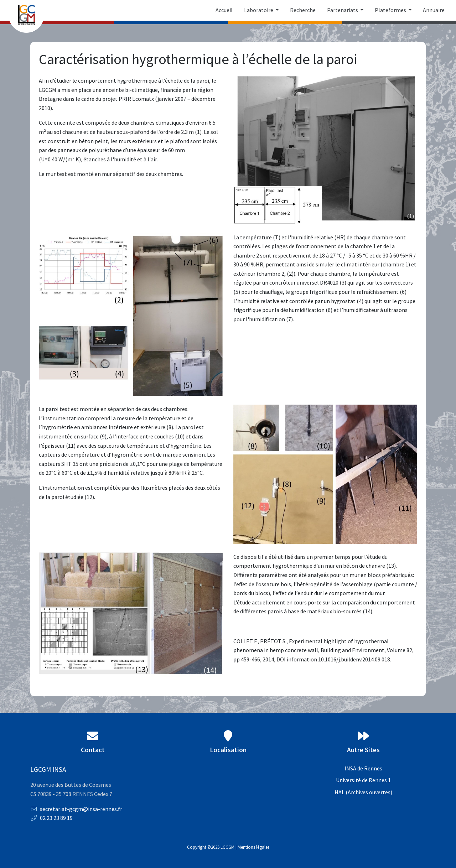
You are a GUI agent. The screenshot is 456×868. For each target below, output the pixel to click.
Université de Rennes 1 (363, 780)
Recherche (303, 10)
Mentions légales (253, 847)
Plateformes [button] (391, 10)
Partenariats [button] (343, 10)
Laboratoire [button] (259, 10)
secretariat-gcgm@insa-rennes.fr (76, 809)
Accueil (224, 10)
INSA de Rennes (363, 768)
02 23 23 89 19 (51, 818)
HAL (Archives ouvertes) (363, 792)
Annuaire (434, 10)
